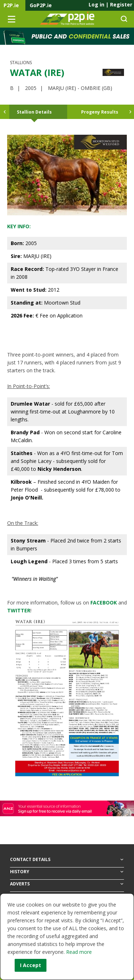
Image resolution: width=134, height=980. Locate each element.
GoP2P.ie (41, 5)
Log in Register (110, 4)
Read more (79, 952)
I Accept (31, 965)
